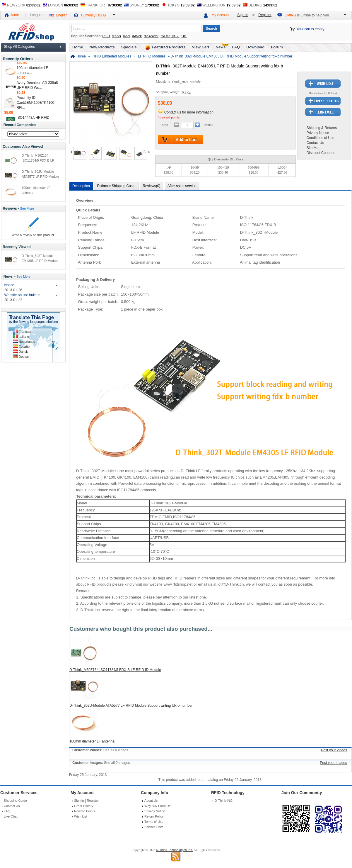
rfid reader (151, 36)
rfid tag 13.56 (170, 36)
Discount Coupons (321, 153)
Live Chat (11, 816)
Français (25, 332)
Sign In (243, 15)
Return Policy (154, 816)
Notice (9, 285)
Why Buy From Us (157, 806)
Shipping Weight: (169, 92)
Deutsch (25, 357)
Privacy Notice (318, 133)
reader (117, 36)
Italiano (24, 337)
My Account (221, 15)
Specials (129, 47)
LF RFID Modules (152, 56)
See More (27, 208)
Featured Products (169, 47)
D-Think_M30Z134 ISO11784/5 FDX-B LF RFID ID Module (38, 160)
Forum (277, 47)
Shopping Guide (15, 801)
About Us (151, 801)
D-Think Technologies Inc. (174, 850)
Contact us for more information (189, 112)
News (8, 277)
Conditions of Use (321, 138)
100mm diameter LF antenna (92, 741)
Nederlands (27, 342)
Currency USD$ (93, 15)
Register (265, 15)
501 (184, 36)
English (62, 15)
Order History (84, 806)
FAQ (236, 47)
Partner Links (154, 827)
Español (25, 347)
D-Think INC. (224, 801)
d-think (137, 36)
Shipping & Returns (322, 128)
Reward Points (85, 811)
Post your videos (334, 750)
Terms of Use (154, 822)
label (127, 36)
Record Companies (20, 125)
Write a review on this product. (33, 235)
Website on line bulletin (22, 295)
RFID (106, 36)
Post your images (333, 763)
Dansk (23, 352)
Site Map (313, 148)
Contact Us (315, 143)
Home (14, 15)
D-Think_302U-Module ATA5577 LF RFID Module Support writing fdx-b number (131, 706)
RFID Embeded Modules (112, 56)
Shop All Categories (19, 47)
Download (255, 47)
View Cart (200, 47)
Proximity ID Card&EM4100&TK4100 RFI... (36, 104)
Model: (161, 82)
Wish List (81, 816)
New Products (102, 47)
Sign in (79, 801)
